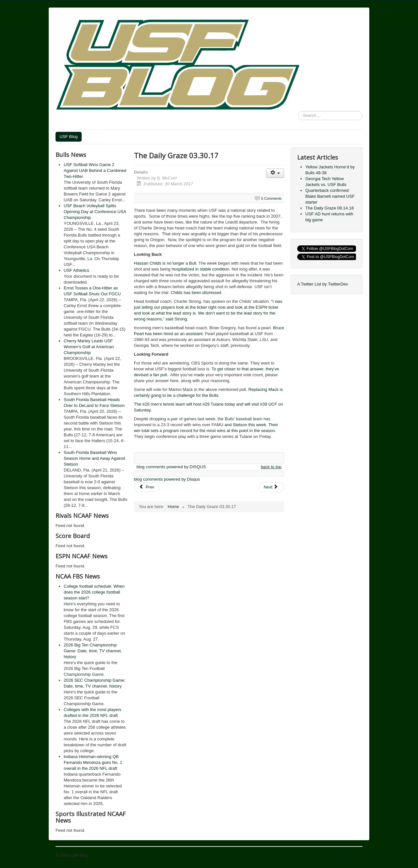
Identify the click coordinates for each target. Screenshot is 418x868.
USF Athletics (76, 270)
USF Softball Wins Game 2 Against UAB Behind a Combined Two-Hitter (95, 170)
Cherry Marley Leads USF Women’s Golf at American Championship (89, 347)
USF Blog (69, 137)
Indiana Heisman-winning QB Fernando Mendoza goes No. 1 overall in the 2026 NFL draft (93, 762)
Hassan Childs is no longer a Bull (165, 263)
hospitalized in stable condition (201, 269)
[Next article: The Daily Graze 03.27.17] (271, 487)
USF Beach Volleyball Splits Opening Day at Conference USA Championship (95, 212)
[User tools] (275, 173)
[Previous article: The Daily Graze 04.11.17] (147, 487)
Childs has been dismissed (196, 293)
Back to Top (351, 855)
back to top (271, 467)
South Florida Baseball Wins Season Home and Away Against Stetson (94, 458)
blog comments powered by (171, 467)
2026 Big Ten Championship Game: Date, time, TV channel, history (93, 651)
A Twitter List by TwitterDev (323, 284)
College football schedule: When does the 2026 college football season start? (94, 592)
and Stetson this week (245, 425)
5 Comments (271, 198)
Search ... (298, 111)
